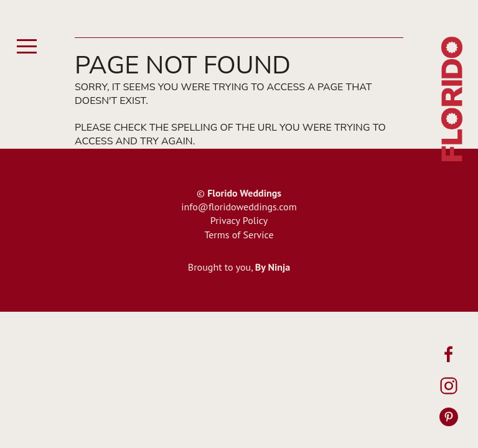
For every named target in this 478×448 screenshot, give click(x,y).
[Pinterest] (449, 417)
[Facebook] (449, 355)
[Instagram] (449, 386)
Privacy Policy (239, 220)
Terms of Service (239, 235)
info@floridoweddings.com (239, 207)
